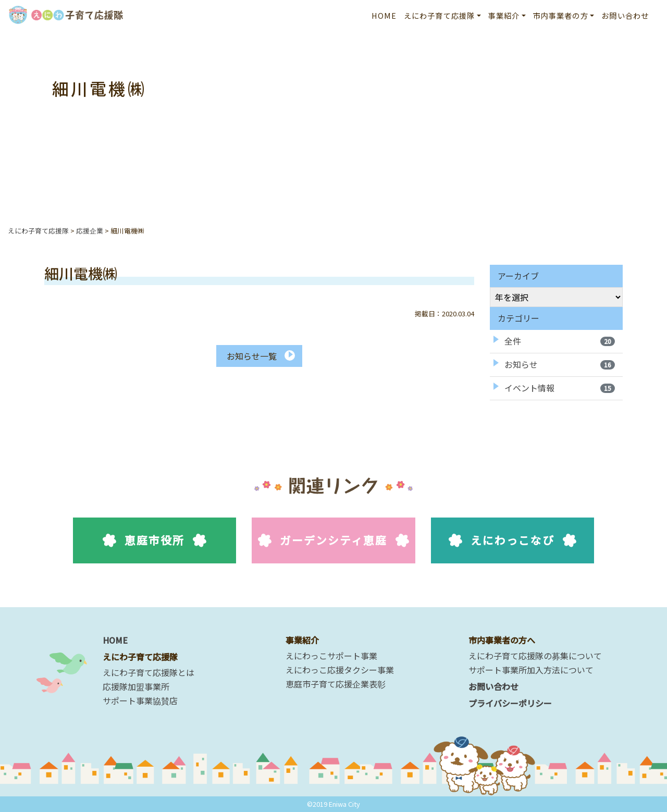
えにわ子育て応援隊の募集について (535, 656)
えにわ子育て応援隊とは (149, 672)
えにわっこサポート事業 (331, 656)
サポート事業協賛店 (140, 700)
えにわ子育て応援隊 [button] (439, 15)
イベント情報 (560, 388)
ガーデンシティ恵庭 (334, 540)
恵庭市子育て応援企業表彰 (336, 684)
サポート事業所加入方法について (531, 670)
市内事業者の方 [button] (561, 15)
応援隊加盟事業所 (136, 686)
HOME (384, 15)
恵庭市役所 (155, 540)
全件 (560, 341)
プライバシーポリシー (510, 703)
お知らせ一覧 (252, 356)
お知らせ (560, 364)
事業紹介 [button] (504, 15)
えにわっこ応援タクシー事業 (340, 670)
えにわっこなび (512, 540)
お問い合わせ (625, 15)
